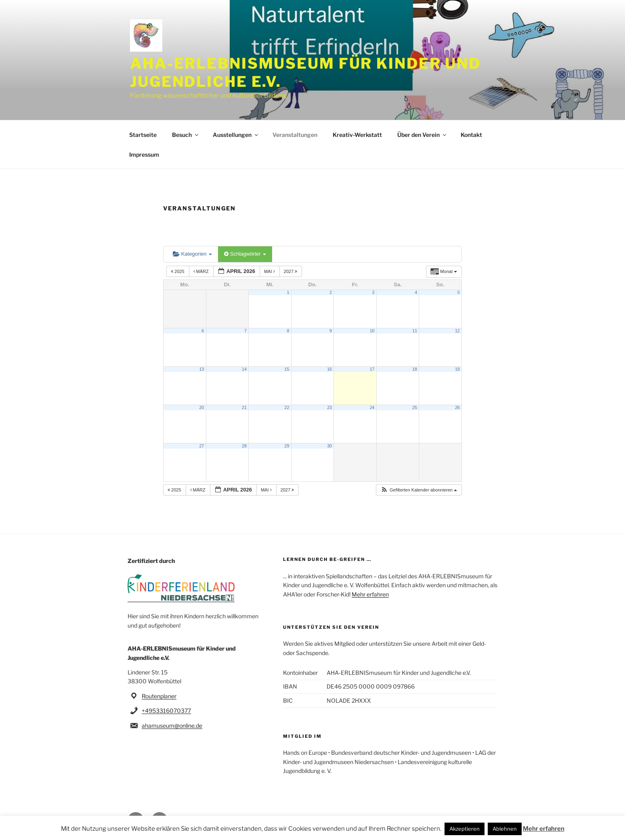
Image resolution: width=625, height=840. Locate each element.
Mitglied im (302, 736)
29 (287, 446)
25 (415, 407)
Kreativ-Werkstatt (357, 135)
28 (244, 446)
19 (457, 369)
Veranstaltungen (295, 135)
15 (287, 369)
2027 (291, 271)
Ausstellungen (236, 135)
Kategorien (192, 254)
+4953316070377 (166, 711)
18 (415, 369)
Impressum (144, 154)
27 (201, 446)
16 (329, 369)
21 (244, 407)
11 (415, 331)
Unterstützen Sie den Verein (331, 627)
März (202, 271)
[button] (419, 490)
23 (329, 407)
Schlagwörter (245, 254)
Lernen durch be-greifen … (327, 559)
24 (372, 407)
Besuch (186, 135)
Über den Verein (422, 135)
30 (329, 446)
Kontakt (471, 135)
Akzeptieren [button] (465, 829)
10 (372, 331)
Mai (270, 271)
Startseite (143, 135)
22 (287, 407)
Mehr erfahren (370, 594)
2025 (178, 271)
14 (244, 369)
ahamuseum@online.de (172, 726)
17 (372, 369)
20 (201, 407)
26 (457, 407)
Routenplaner (159, 696)
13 (201, 369)
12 (457, 331)
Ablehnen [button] (505, 829)
